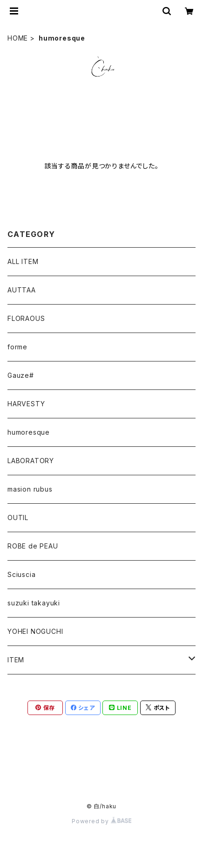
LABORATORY (31, 461)
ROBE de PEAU (33, 546)
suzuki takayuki (34, 603)
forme (17, 347)
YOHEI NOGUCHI (35, 631)
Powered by (101, 821)
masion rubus (30, 489)
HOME (18, 38)
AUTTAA (22, 290)
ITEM (16, 660)
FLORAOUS (26, 318)
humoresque (29, 432)
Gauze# (21, 375)
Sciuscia (21, 574)
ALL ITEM (23, 261)
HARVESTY (26, 404)
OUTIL (18, 517)
